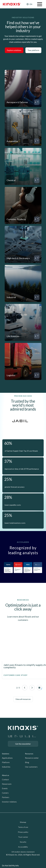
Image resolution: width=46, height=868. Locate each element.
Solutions (6, 754)
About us (6, 775)
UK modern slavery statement (23, 852)
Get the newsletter (23, 744)
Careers (5, 793)
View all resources (23, 699)
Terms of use (23, 827)
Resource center (32, 758)
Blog (27, 762)
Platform (6, 762)
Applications (7, 758)
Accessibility (23, 847)
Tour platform (33, 50)
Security (23, 842)
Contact (5, 779)
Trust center (23, 837)
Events (5, 788)
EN (31, 4)
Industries (6, 767)
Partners (6, 797)
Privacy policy (23, 832)
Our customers (31, 767)
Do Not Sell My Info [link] (10, 865)
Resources (29, 754)
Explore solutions (14, 50)
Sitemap (23, 822)
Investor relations (9, 802)
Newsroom (7, 784)
